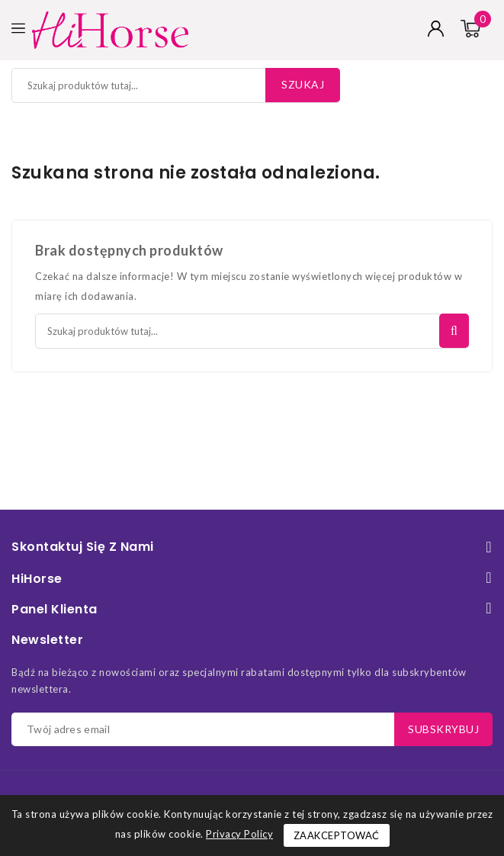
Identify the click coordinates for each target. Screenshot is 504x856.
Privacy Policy (239, 834)
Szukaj (303, 84)
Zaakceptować (337, 835)
